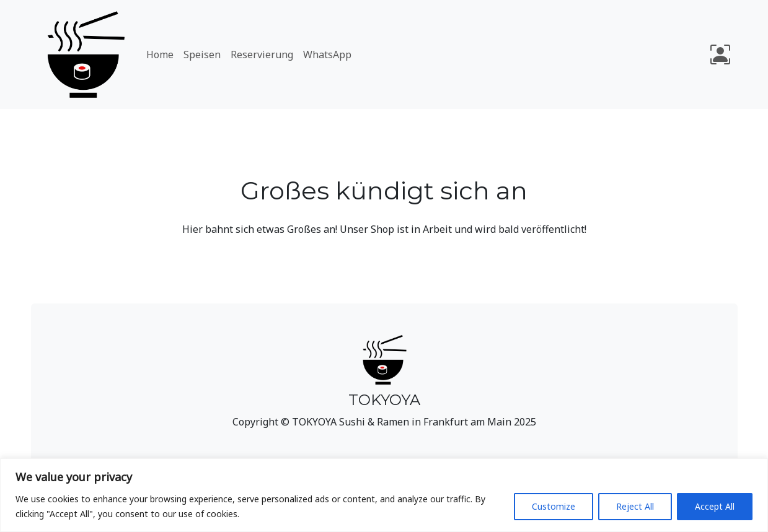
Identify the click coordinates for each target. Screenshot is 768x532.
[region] (384, 495)
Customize (554, 506)
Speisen (202, 55)
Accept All (715, 506)
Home (160, 55)
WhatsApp (327, 55)
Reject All (635, 506)
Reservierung (262, 55)
